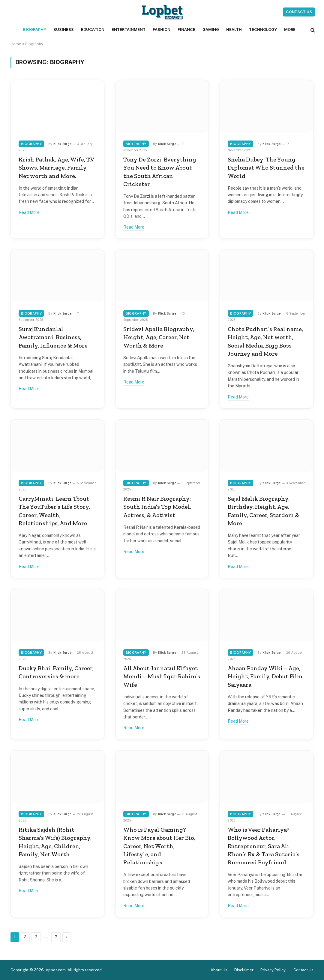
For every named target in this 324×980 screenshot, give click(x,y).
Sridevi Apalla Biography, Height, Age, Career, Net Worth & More (159, 337)
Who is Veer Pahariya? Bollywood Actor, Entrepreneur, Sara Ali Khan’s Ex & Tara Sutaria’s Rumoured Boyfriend (264, 846)
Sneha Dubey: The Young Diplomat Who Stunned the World (266, 167)
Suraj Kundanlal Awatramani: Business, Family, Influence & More (53, 337)
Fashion (162, 30)
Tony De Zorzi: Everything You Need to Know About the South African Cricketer (160, 172)
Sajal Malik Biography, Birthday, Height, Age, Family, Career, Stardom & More (264, 511)
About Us (219, 970)
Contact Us (299, 12)
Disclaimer (244, 970)
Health (234, 30)
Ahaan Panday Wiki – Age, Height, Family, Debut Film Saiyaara (265, 676)
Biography (35, 30)
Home (16, 44)
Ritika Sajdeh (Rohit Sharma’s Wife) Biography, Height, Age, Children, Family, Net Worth (55, 842)
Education (93, 30)
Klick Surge (62, 144)
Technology (263, 30)
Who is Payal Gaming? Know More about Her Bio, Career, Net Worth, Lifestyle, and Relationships (159, 846)
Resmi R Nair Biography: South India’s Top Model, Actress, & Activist (157, 507)
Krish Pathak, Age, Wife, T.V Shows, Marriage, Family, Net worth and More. (56, 167)
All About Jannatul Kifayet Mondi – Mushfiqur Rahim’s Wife (162, 676)
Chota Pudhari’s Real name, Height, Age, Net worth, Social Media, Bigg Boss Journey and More (265, 341)
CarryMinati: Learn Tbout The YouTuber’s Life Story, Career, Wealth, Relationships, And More (54, 511)
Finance (186, 30)
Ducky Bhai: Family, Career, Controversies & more (56, 672)
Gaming (211, 30)
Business (64, 30)
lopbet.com (55, 970)
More (290, 30)
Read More (29, 212)
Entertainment (129, 30)
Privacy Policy (273, 970)
